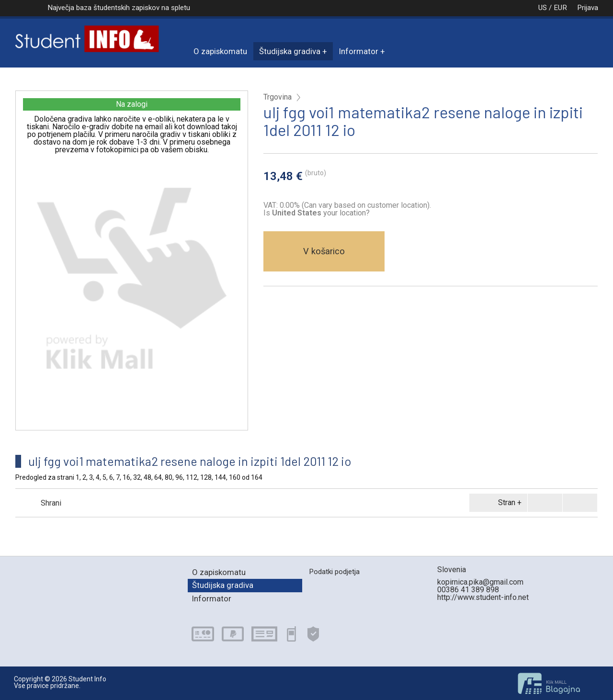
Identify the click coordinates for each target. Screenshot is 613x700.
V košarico (324, 251)
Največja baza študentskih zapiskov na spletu (119, 8)
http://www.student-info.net (483, 597)
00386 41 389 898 (468, 590)
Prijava (588, 8)
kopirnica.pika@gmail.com (480, 582)
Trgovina (278, 97)
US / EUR (543, 8)
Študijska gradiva (290, 51)
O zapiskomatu (220, 51)
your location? (321, 213)
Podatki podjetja (334, 572)
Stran (497, 503)
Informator (359, 51)
